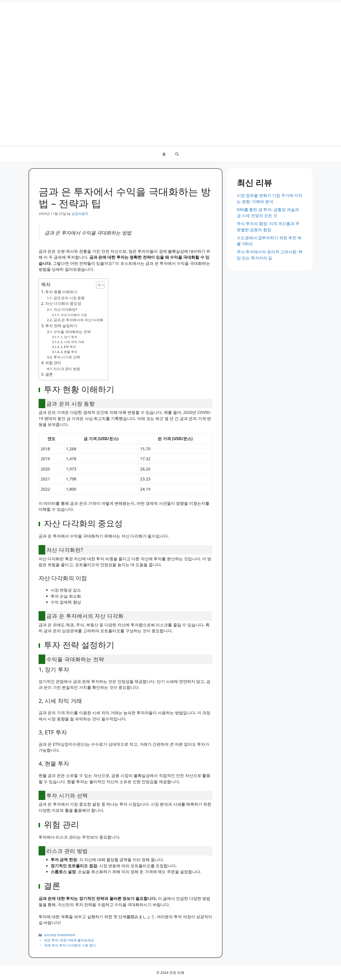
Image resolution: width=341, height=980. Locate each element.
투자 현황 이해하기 (61, 292)
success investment (60, 935)
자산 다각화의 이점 (74, 315)
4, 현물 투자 (69, 352)
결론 (49, 374)
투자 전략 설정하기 (61, 326)
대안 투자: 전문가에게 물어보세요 (69, 940)
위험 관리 (53, 363)
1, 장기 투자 (69, 337)
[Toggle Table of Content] (98, 285)
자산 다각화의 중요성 (63, 303)
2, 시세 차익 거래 (72, 342)
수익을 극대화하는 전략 (72, 332)
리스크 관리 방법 (67, 369)
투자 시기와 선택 (67, 357)
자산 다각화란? (65, 309)
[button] (177, 154)
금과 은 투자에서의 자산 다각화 (78, 320)
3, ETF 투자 (68, 347)
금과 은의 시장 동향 (69, 298)
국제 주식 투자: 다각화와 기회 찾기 (70, 945)
